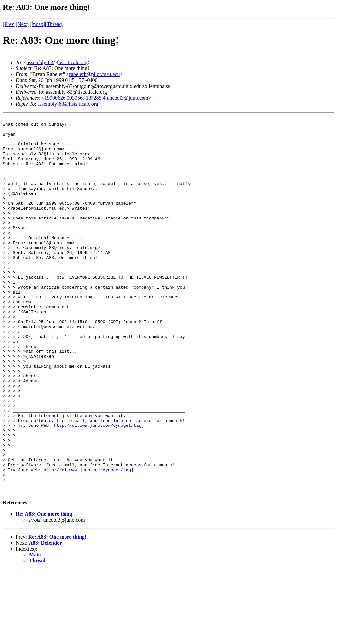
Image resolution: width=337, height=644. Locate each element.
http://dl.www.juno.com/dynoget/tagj (99, 487)
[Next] (23, 24)
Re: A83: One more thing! (45, 589)
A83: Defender (45, 618)
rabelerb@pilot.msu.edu (94, 74)
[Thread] (54, 24)
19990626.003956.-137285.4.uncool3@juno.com (96, 98)
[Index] (37, 24)
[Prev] (9, 24)
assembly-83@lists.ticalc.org (57, 62)
